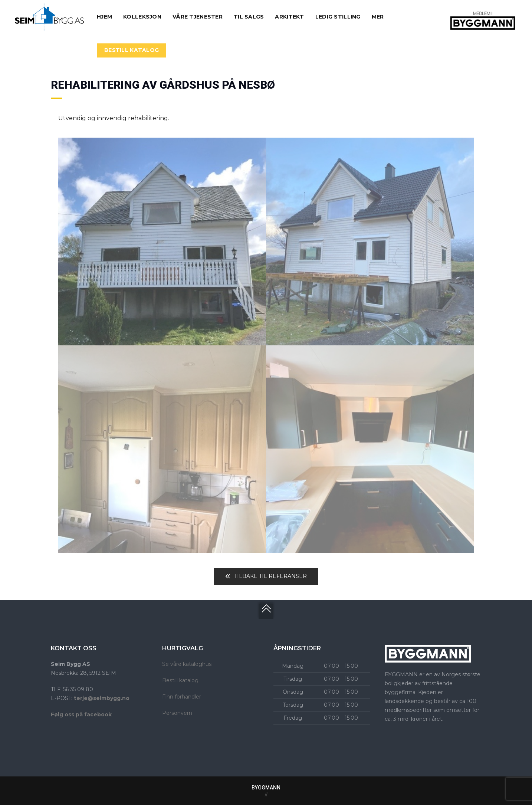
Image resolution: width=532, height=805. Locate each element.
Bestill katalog (180, 680)
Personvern (177, 713)
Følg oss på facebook (81, 714)
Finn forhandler (182, 697)
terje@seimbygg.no (102, 698)
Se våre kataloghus (187, 664)
